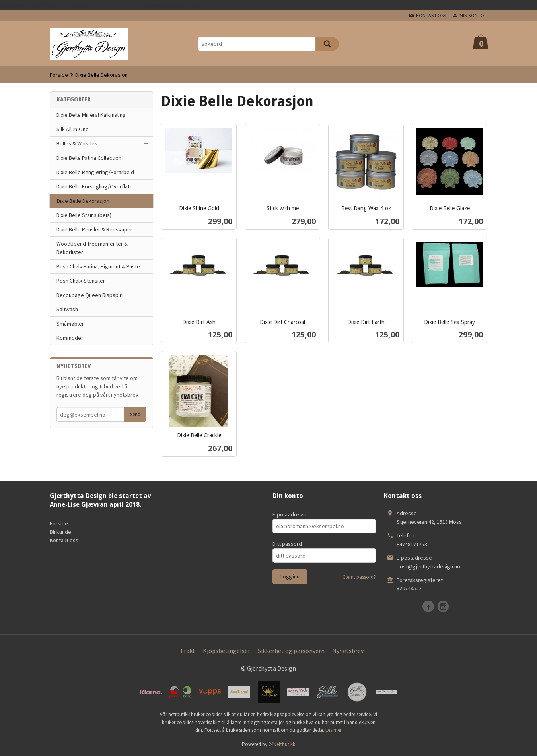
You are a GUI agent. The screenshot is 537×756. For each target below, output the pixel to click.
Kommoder (70, 338)
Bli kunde (60, 532)
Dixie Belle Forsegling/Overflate (95, 186)
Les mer (334, 730)
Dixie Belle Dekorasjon (83, 201)
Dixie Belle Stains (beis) (84, 215)
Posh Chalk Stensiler (81, 281)
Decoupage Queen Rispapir (89, 295)
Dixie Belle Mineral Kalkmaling (91, 115)
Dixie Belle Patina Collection (89, 158)
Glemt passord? (359, 577)
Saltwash (67, 309)
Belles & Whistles (77, 143)
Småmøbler (70, 324)
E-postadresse (290, 514)
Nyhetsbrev (348, 651)
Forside (59, 75)
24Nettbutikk (282, 744)
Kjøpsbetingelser (227, 651)
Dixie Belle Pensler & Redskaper (94, 229)
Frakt (188, 651)
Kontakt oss (64, 540)
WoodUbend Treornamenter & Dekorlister (92, 248)
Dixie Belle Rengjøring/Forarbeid (95, 172)
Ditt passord (287, 544)
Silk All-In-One (73, 129)
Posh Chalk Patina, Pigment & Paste (98, 266)
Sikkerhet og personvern (291, 651)
